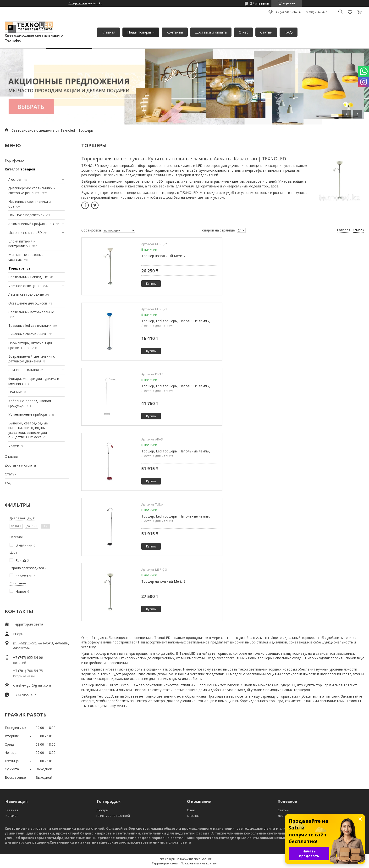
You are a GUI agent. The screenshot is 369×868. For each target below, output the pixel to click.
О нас (243, 32)
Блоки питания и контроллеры (22, 244)
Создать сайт (78, 3)
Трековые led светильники (30, 325)
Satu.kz (206, 859)
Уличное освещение (25, 286)
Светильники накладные (28, 277)
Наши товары (139, 32)
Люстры (15, 179)
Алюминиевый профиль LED (31, 224)
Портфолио (14, 160)
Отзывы (11, 456)
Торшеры (17, 268)
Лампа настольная (24, 370)
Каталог (12, 816)
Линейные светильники (28, 334)
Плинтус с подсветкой (26, 215)
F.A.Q (289, 32)
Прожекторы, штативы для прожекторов (30, 345)
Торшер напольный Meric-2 (163, 256)
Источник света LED (25, 233)
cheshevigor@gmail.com (32, 685)
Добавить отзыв (350, 12)
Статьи (266, 32)
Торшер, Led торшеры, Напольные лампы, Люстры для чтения (319, 258)
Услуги (14, 446)
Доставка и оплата (211, 32)
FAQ (8, 483)
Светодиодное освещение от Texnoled (43, 130)
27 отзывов (260, 3)
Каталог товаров (20, 169)
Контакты (175, 32)
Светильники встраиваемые (31, 312)
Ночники (15, 392)
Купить (151, 284)
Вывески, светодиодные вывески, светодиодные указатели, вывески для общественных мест (28, 430)
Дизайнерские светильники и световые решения (32, 190)
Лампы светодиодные (26, 294)
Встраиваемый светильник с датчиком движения (32, 359)
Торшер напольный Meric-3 (306, 386)
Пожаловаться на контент (199, 863)
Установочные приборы (28, 414)
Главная (108, 32)
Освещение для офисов (28, 303)
